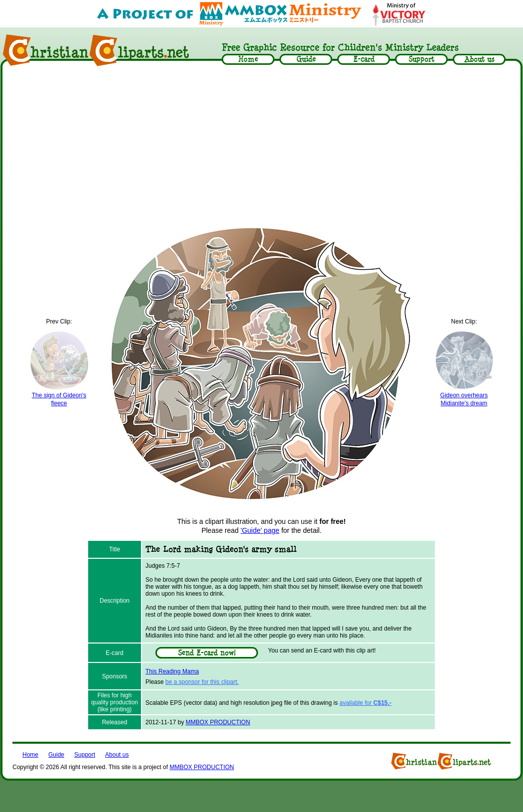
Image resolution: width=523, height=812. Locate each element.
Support (85, 755)
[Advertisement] (262, 146)
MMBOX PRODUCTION (218, 722)
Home (30, 755)
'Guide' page (260, 530)
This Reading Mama (172, 671)
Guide (56, 755)
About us (117, 755)
